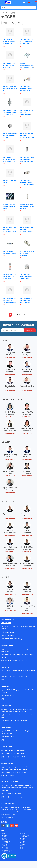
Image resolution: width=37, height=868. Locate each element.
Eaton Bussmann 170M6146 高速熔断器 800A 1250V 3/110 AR (9, 159)
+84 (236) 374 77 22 (22, 715)
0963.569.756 (10, 358)
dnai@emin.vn (9, 740)
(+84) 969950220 (10, 594)
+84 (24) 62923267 (10, 632)
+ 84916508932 (9, 754)
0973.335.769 (27, 552)
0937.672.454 (27, 535)
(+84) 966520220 (9, 635)
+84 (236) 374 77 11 (10, 715)
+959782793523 (9, 773)
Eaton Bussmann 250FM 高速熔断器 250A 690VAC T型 (27, 253)
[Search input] (17, 7)
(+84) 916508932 (27, 594)
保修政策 (23, 842)
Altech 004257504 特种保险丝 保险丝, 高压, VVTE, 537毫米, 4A (27, 300)
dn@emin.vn (23, 721)
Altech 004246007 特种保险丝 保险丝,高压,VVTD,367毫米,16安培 (10, 300)
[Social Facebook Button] (3, 826)
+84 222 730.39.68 (10, 676)
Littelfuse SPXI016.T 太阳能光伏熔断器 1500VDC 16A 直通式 (27, 206)
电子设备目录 (6, 842)
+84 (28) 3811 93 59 (22, 655)
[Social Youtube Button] (17, 826)
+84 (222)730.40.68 (21, 676)
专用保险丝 (14, 13)
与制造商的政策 (25, 836)
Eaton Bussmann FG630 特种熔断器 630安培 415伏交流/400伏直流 (10, 112)
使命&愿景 (5, 848)
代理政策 (23, 845)
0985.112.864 (27, 391)
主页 (3, 13)
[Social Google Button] (12, 826)
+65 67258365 (21, 754)
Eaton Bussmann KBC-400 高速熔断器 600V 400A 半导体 (9, 65)
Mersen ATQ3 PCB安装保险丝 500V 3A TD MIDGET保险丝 (10, 277)
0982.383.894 (10, 374)
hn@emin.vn (23, 639)
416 (24, 315)
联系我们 (5, 839)
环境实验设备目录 (7, 851)
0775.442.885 (27, 476)
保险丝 (7, 13)
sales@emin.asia (10, 757)
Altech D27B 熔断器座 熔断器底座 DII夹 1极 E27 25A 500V (10, 136)
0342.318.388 (10, 519)
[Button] (2, 2)
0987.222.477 (27, 358)
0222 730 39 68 (10, 417)
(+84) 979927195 (10, 611)
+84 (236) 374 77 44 (10, 721)
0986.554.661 (10, 391)
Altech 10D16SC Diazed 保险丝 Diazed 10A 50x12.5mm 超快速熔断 (27, 159)
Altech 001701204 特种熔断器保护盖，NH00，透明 (10, 89)
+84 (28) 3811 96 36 (10, 655)
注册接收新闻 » (30, 330)
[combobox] (17, 7)
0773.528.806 (10, 459)
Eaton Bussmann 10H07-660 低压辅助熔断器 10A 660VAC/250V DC (27, 42)
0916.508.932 (10, 535)
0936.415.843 (10, 433)
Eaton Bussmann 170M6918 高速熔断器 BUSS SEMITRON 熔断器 (27, 183)
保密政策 (5, 836)
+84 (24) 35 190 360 (10, 639)
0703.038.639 (27, 568)
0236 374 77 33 (10, 476)
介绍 (3, 833)
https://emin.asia (23, 757)
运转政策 (23, 839)
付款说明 (23, 833)
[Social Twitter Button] (8, 826)
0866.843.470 (10, 552)
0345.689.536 (10, 493)
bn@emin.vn (8, 680)
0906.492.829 (27, 459)
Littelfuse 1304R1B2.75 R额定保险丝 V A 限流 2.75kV (10, 206)
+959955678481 (19, 773)
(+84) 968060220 (27, 613)
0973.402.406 (27, 417)
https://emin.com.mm (9, 775)
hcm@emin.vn (23, 661)
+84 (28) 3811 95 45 (10, 661)
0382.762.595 (27, 374)
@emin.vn (9, 699)
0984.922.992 (27, 519)
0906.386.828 (10, 568)
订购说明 (5, 845)
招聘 (21, 848)
